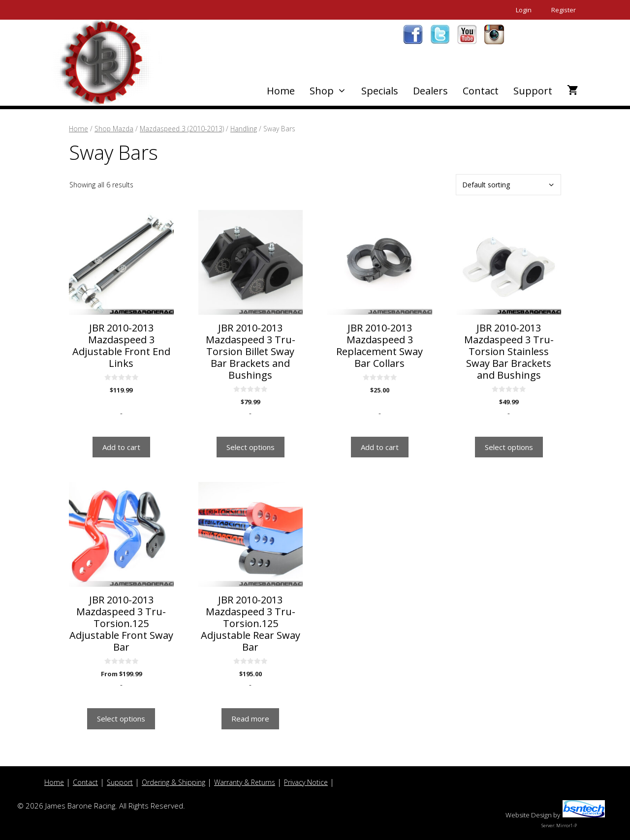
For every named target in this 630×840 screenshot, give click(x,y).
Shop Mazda (114, 129)
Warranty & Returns (245, 782)
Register (564, 10)
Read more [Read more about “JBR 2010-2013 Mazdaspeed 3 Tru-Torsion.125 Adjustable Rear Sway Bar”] (250, 719)
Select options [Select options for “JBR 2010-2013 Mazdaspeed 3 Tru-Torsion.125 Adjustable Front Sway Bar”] (121, 719)
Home (281, 91)
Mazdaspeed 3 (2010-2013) (182, 129)
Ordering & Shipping (173, 782)
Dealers (430, 91)
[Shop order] (508, 185)
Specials (380, 91)
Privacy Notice (306, 782)
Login (524, 10)
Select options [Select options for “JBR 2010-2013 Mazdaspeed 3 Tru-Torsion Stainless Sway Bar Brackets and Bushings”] (509, 447)
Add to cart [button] (121, 447)
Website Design (529, 815)
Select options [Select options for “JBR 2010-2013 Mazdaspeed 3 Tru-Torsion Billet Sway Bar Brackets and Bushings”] (251, 447)
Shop (332, 91)
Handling (244, 129)
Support (533, 91)
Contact (481, 91)
